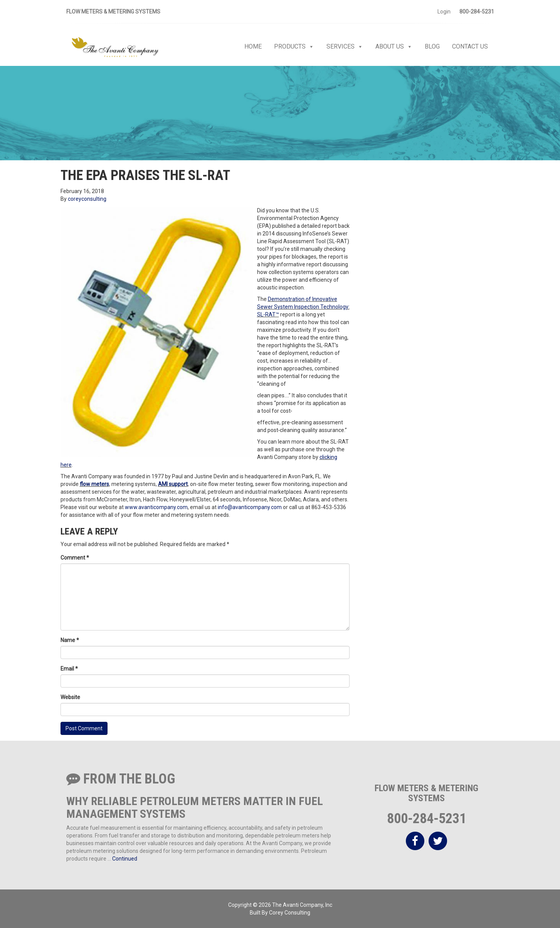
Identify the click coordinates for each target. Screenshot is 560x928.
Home (253, 46)
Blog (432, 46)
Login (444, 12)
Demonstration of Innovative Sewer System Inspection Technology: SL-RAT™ (303, 307)
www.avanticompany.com (156, 507)
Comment (75, 558)
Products (294, 47)
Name (70, 640)
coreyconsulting (87, 199)
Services (345, 47)
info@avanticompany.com (250, 507)
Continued (125, 859)
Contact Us (470, 46)
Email (69, 669)
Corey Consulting (290, 913)
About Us (394, 47)
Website (70, 697)
